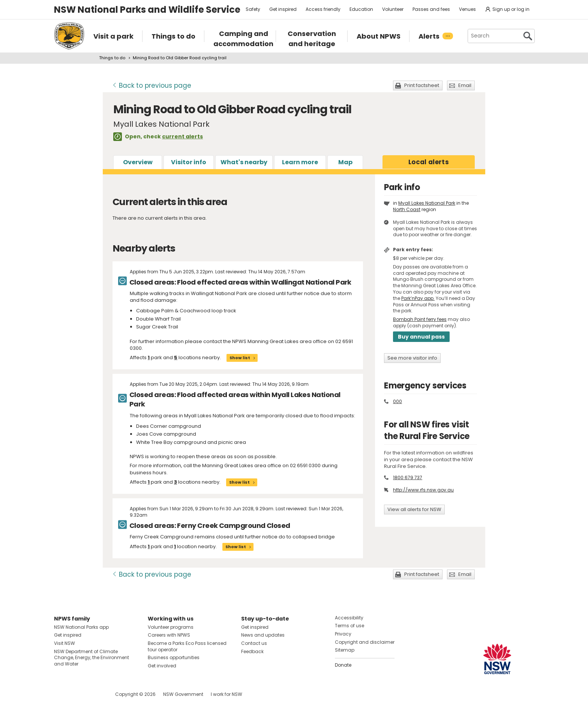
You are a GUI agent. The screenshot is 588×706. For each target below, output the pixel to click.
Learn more (300, 162)
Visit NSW (64, 643)
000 (397, 401)
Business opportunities (174, 657)
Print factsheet (422, 85)
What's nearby (244, 162)
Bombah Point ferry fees (420, 319)
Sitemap (345, 650)
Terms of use (349, 626)
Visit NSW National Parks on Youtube (93, 694)
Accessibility (349, 618)
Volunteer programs (171, 627)
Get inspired (283, 9)
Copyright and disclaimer (365, 642)
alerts (429, 162)
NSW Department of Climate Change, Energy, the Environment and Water (91, 658)
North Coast (407, 209)
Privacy (343, 634)
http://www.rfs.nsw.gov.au (423, 490)
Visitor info (189, 162)
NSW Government (183, 694)
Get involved (162, 666)
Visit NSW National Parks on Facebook (61, 694)
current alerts (182, 136)
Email (465, 85)
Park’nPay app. (418, 298)
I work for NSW (226, 694)
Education (361, 9)
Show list (240, 358)
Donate (343, 665)
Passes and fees (431, 9)
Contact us (254, 643)
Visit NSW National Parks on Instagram (77, 694)
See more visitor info (412, 358)
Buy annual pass (421, 337)
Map (345, 162)
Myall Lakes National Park (427, 203)
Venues (467, 9)
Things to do (112, 58)
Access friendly (323, 9)
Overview (138, 162)
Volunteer (393, 9)
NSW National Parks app (81, 627)
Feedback (252, 651)
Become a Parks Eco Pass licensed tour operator (187, 646)
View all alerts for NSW (414, 509)
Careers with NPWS (169, 635)
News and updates (263, 635)
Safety (253, 9)
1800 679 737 (408, 477)
